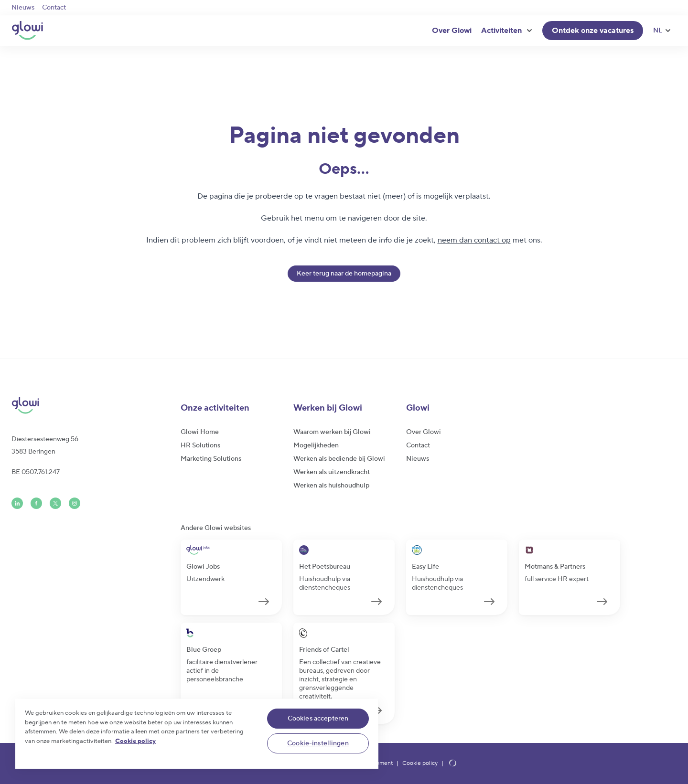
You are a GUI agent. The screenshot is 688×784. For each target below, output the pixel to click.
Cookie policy (420, 763)
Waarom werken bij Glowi (332, 432)
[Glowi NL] (27, 31)
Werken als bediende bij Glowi (339, 459)
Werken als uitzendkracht (332, 472)
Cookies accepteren (318, 719)
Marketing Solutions (211, 459)
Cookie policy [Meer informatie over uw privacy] (135, 741)
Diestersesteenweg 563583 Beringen (45, 445)
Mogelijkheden (316, 445)
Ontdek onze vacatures (593, 31)
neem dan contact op (474, 240)
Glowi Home (200, 432)
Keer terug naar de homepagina (344, 274)
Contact (54, 8)
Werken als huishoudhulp (331, 486)
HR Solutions (200, 445)
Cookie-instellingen (318, 743)
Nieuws (23, 8)
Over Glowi (452, 31)
